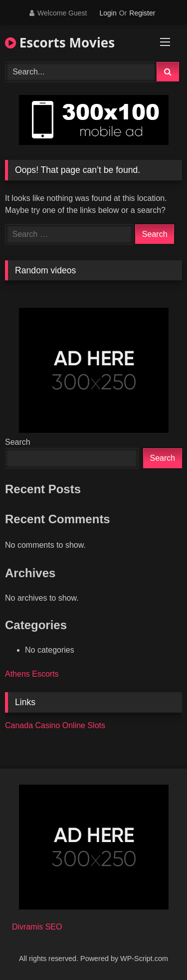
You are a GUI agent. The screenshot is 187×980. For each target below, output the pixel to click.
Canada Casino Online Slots (55, 725)
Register (142, 13)
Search (18, 442)
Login (108, 13)
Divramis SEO (37, 927)
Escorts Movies (60, 42)
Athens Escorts (32, 674)
